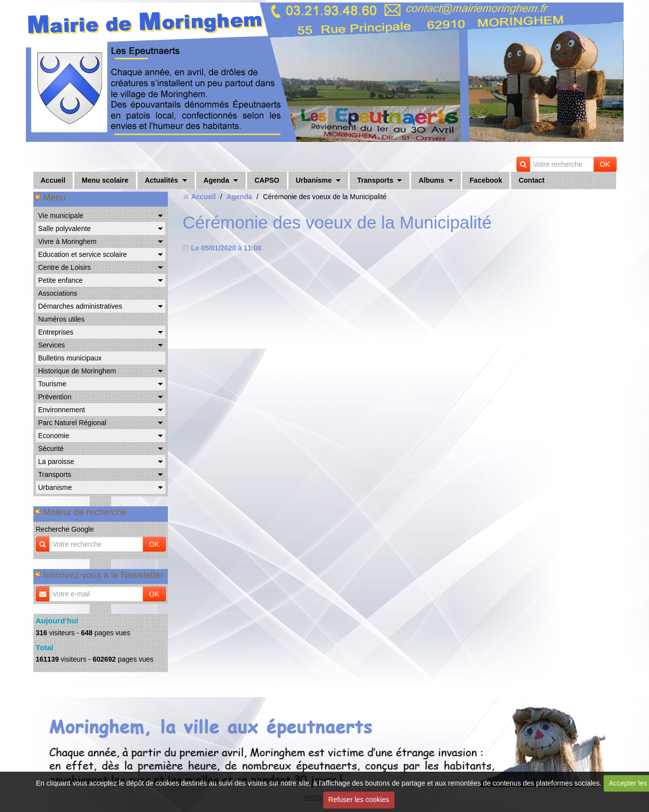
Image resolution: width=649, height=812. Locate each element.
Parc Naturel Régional (72, 423)
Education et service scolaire (83, 254)
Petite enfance (61, 280)
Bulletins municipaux (70, 358)
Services (52, 345)
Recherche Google (65, 529)
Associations (58, 293)
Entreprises (56, 332)
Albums (431, 180)
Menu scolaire (105, 180)
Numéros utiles (62, 319)
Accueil (53, 180)
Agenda (216, 180)
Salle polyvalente (65, 229)
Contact (531, 180)
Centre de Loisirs (65, 267)
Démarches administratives (80, 306)
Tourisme (53, 384)
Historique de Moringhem (77, 371)
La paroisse (56, 462)
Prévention (55, 397)
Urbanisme (314, 180)
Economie (54, 436)
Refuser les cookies (359, 800)
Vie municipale (61, 216)
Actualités (162, 180)
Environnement (62, 410)
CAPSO (267, 180)
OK (605, 164)
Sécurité (51, 449)
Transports (375, 180)
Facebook (486, 180)
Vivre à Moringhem (67, 241)
